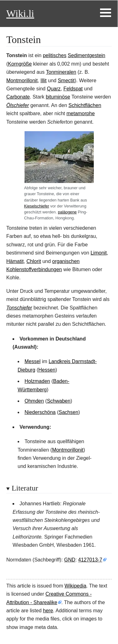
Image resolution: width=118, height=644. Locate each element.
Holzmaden (37, 381)
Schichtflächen (85, 105)
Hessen (47, 370)
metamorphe (81, 113)
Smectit (66, 80)
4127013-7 (90, 560)
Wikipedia (75, 586)
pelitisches (55, 55)
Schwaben (59, 401)
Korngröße (20, 64)
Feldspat (73, 89)
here (48, 611)
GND (70, 560)
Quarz (54, 89)
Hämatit (15, 261)
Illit (43, 80)
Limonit (99, 253)
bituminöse (58, 97)
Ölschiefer (18, 105)
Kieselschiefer (37, 206)
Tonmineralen (61, 72)
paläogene (67, 212)
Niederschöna (40, 412)
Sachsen (69, 412)
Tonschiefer (19, 308)
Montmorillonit (22, 80)
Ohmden (34, 401)
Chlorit (34, 261)
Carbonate (18, 97)
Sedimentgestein (86, 55)
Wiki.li (20, 13)
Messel (33, 361)
